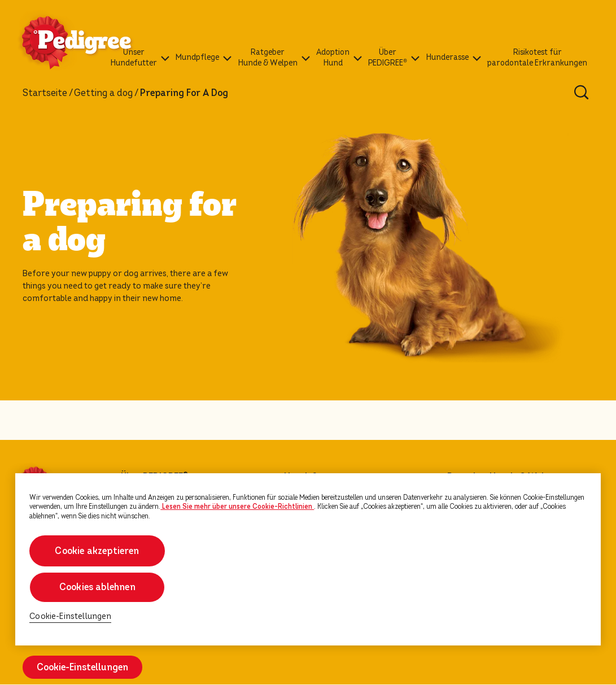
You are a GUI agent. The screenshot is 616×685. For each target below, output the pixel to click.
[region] (308, 559)
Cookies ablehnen (97, 587)
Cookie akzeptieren (97, 551)
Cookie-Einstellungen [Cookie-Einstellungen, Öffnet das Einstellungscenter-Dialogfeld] (70, 616)
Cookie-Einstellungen (82, 667)
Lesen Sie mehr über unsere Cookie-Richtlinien (237, 507)
